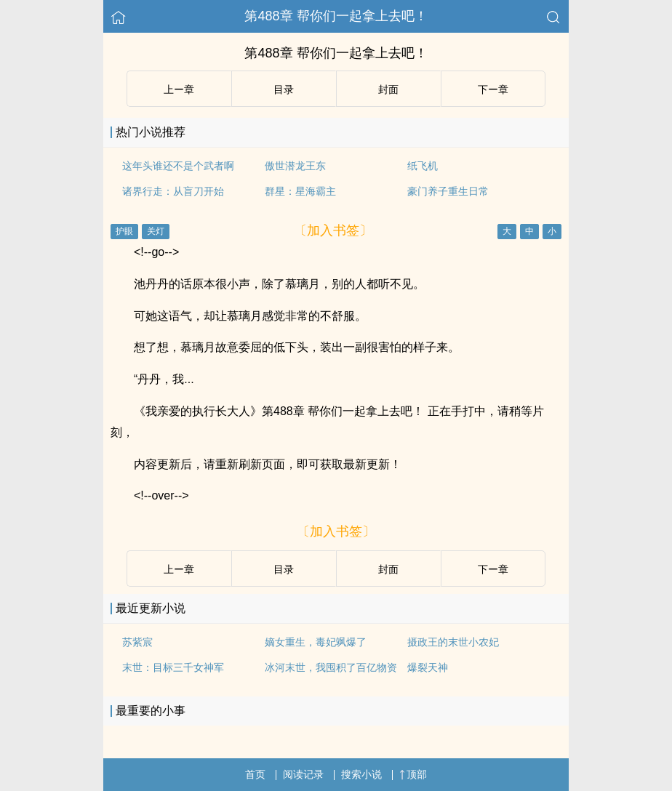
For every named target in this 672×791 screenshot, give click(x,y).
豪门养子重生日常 (448, 191)
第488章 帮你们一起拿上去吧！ (336, 16)
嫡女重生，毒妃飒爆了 (316, 642)
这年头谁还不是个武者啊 (178, 166)
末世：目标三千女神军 (173, 667)
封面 (388, 89)
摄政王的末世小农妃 (453, 642)
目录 (284, 89)
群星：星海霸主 (300, 191)
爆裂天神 (428, 667)
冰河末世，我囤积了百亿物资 (331, 667)
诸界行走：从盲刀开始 (173, 191)
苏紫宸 (137, 642)
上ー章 (179, 89)
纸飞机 (423, 166)
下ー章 (493, 89)
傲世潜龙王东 (295, 166)
